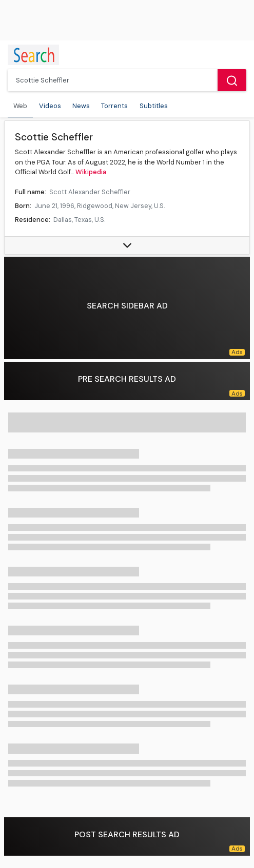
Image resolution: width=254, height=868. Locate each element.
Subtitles (154, 106)
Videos (50, 106)
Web (20, 106)
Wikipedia (91, 172)
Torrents (114, 106)
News (81, 106)
